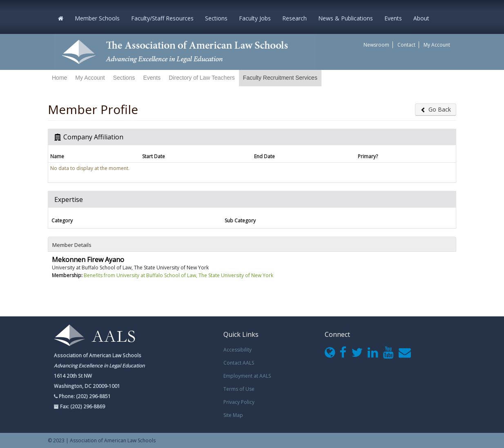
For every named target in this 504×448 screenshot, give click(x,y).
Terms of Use (239, 389)
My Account (437, 45)
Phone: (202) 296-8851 (84, 396)
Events (393, 18)
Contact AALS (239, 363)
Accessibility (238, 350)
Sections (216, 18)
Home (59, 78)
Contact (406, 45)
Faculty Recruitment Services (280, 78)
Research (294, 18)
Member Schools (97, 18)
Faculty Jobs (255, 18)
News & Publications (346, 18)
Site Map (233, 415)
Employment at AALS (247, 376)
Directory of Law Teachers (202, 78)
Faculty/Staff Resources (162, 18)
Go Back (436, 109)
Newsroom (376, 45)
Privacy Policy (239, 402)
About (421, 18)
